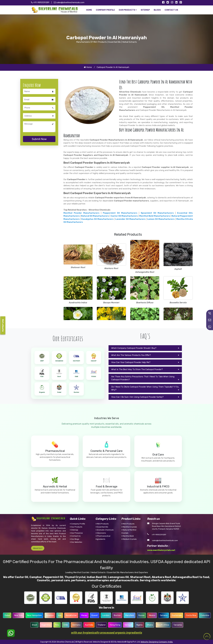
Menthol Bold (128, 536)
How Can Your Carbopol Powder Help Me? (131, 362)
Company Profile (77, 524)
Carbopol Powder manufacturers (131, 201)
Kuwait (95, 615)
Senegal (128, 625)
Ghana (150, 625)
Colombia (205, 615)
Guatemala (177, 615)
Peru (57, 625)
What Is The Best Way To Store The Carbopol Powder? (137, 369)
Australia (89, 625)
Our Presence (76, 533)
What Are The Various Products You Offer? (131, 355)
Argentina (46, 625)
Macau (84, 615)
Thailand (101, 625)
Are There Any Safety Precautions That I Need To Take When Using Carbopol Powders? (143, 378)
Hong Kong (115, 625)
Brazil (34, 625)
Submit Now (39, 139)
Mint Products (102, 524)
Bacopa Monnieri (111, 303)
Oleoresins (101, 533)
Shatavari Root (78, 267)
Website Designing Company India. (157, 642)
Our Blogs (75, 539)
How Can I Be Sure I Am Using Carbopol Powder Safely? (137, 397)
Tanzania (178, 625)
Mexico (152, 615)
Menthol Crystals (129, 527)
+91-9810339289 (159, 535)
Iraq (60, 615)
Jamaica (163, 615)
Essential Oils (102, 527)
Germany (76, 625)
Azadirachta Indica (78, 303)
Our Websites (76, 542)
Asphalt (178, 269)
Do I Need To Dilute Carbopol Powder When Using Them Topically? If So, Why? (145, 388)
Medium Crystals (129, 539)
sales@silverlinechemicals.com (69, 2)
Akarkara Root (111, 268)
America (50, 615)
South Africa (163, 625)
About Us (38, 548)
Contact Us (75, 536)
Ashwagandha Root (145, 272)
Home (88, 67)
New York (18, 615)
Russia (141, 615)
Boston (117, 615)
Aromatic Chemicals (105, 530)
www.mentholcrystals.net (161, 550)
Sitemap (74, 530)
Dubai (7, 615)
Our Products (76, 527)
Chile (66, 625)
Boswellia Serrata (178, 303)
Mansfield (130, 615)
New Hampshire (34, 615)
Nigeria (139, 625)
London (106, 615)
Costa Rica (191, 615)
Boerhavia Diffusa (145, 303)
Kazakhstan (71, 615)
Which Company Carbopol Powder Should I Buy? (134, 348)
